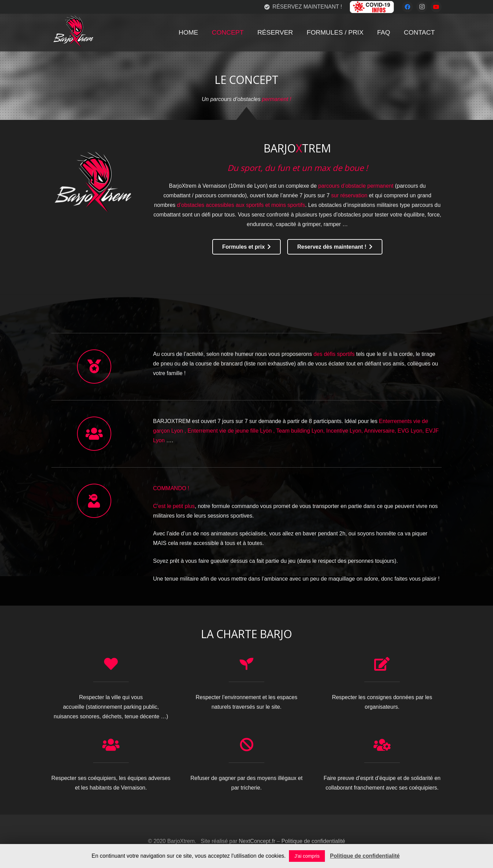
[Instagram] (422, 7)
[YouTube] (436, 7)
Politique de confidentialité (313, 841)
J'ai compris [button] (307, 856)
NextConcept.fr (257, 841)
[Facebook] (407, 7)
